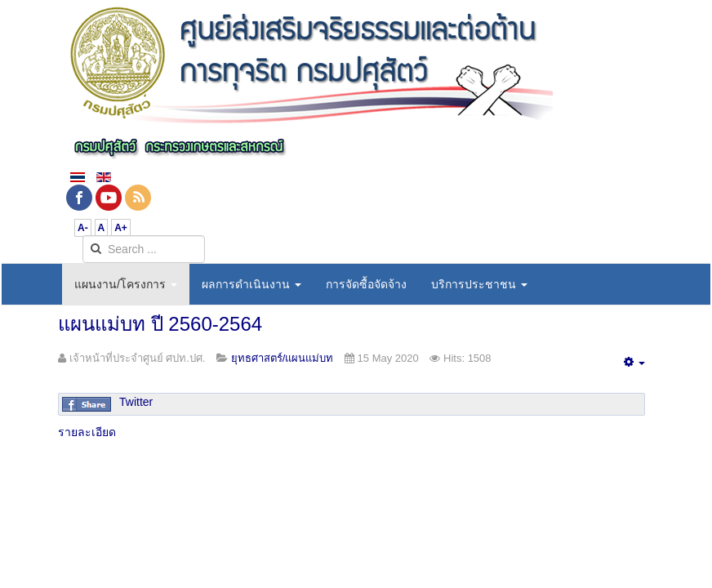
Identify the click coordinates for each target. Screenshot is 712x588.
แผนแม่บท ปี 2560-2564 (160, 324)
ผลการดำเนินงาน (251, 284)
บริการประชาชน (479, 284)
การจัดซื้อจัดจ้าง (366, 284)
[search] (144, 249)
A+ (121, 228)
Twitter (136, 402)
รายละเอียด (87, 432)
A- (83, 228)
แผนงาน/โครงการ (126, 284)
